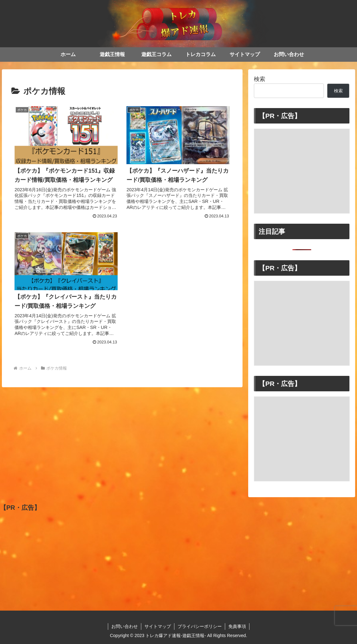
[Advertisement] (302, 171)
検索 (260, 79)
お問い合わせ (125, 626)
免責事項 (237, 626)
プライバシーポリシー (200, 626)
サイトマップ (158, 626)
